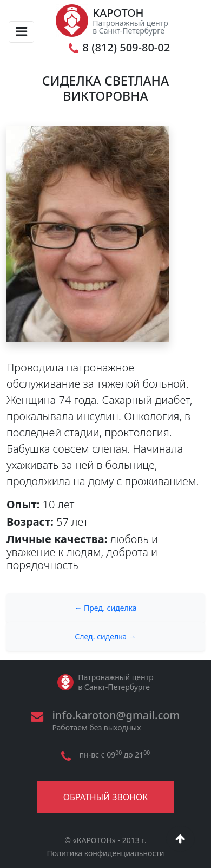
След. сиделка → (105, 637)
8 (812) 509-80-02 (127, 48)
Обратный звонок (105, 797)
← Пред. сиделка (105, 608)
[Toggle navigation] (21, 32)
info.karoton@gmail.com (116, 715)
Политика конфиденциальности (105, 853)
